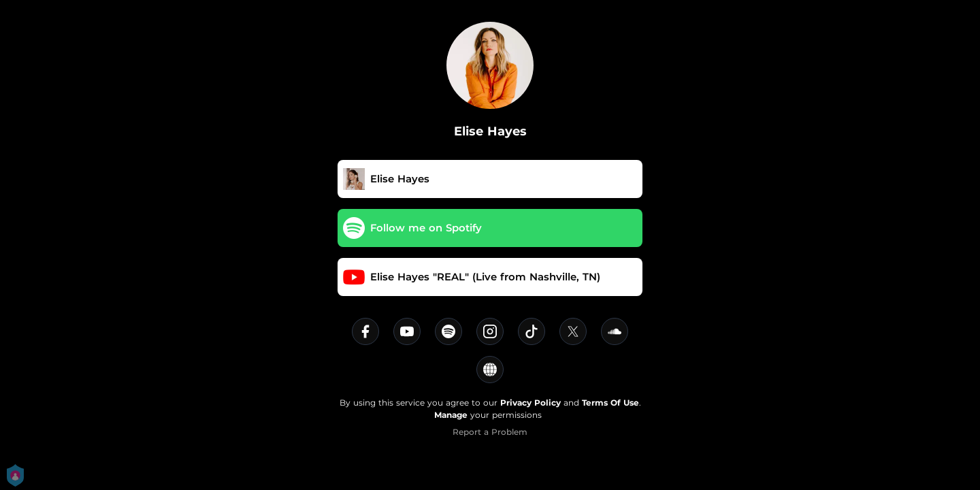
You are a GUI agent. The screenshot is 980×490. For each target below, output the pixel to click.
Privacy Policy (530, 403)
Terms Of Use (610, 403)
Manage (451, 415)
